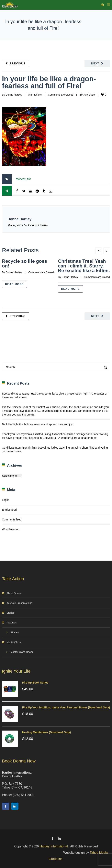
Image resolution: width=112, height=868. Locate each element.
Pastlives (12, 623)
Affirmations (35, 95)
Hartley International (54, 846)
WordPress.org (11, 529)
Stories (10, 613)
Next (95, 63)
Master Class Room (22, 652)
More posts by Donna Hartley (28, 225)
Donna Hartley (14, 95)
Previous (17, 63)
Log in (6, 500)
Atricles (15, 632)
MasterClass (14, 642)
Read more (14, 284)
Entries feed (9, 510)
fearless (21, 179)
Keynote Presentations (19, 603)
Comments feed (12, 519)
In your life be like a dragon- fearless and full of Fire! (49, 82)
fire (29, 179)
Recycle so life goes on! (24, 263)
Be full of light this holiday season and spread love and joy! (38, 424)
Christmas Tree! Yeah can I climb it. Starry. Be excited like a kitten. (84, 266)
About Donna (14, 593)
